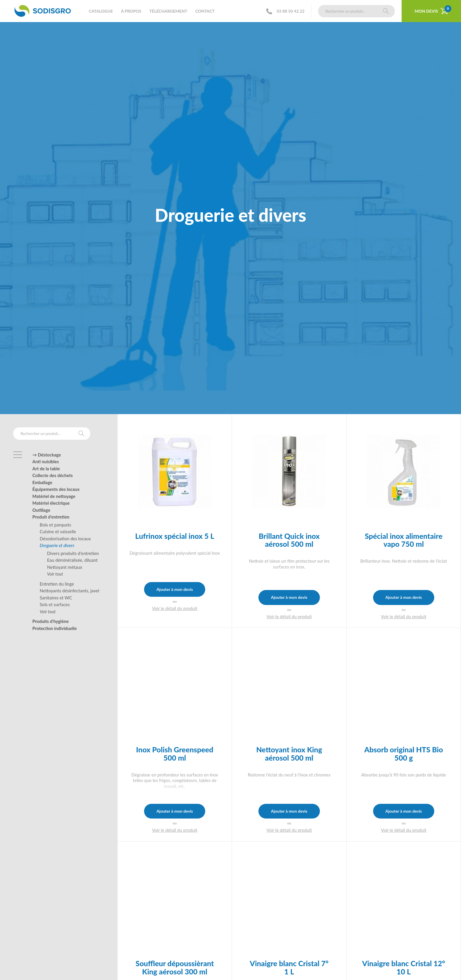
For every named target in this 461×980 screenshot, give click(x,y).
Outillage (41, 510)
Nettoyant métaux (65, 567)
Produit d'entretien (51, 517)
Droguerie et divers (57, 545)
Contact (205, 11)
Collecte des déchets (52, 475)
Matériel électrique (51, 503)
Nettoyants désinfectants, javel (69, 591)
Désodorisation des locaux (65, 539)
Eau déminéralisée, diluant (72, 560)
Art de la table (46, 469)
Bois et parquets (55, 525)
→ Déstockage (47, 455)
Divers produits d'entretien (73, 553)
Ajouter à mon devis (175, 589)
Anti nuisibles (46, 461)
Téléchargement (168, 11)
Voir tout (55, 574)
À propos (131, 11)
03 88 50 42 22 (287, 11)
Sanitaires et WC (56, 598)
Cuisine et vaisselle (58, 531)
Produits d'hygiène (51, 621)
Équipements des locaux (56, 489)
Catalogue (101, 11)
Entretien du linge (57, 584)
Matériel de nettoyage (54, 496)
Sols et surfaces (55, 604)
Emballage (42, 482)
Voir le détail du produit (175, 608)
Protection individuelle (55, 628)
